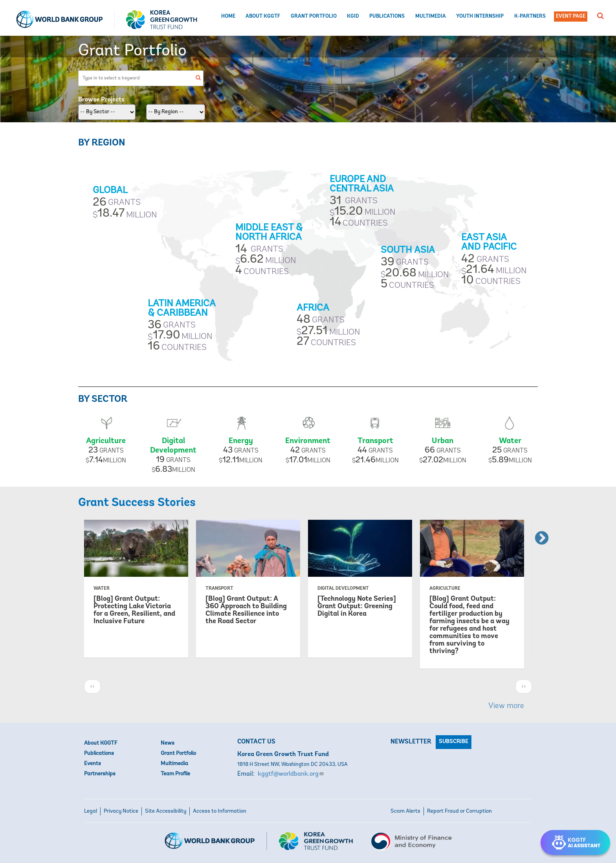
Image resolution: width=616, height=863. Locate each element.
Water (510, 441)
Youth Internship (480, 16)
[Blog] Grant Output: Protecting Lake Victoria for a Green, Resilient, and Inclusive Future (134, 610)
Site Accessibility (166, 811)
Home (228, 16)
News (168, 743)
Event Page (571, 16)
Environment (308, 441)
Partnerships (100, 774)
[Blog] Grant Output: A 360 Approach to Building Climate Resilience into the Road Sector (246, 610)
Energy (241, 441)
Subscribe (454, 742)
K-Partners (530, 16)
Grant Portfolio (314, 16)
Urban (443, 441)
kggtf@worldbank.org (291, 774)
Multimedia (431, 16)
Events (93, 764)
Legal (91, 811)
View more (506, 706)
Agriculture (106, 441)
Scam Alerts (405, 811)
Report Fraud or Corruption (459, 811)
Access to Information (220, 811)
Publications (387, 16)
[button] (600, 16)
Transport (375, 441)
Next (538, 535)
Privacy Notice (121, 811)
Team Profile (175, 774)
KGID (353, 16)
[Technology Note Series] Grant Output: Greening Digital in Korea (357, 606)
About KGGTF (263, 16)
